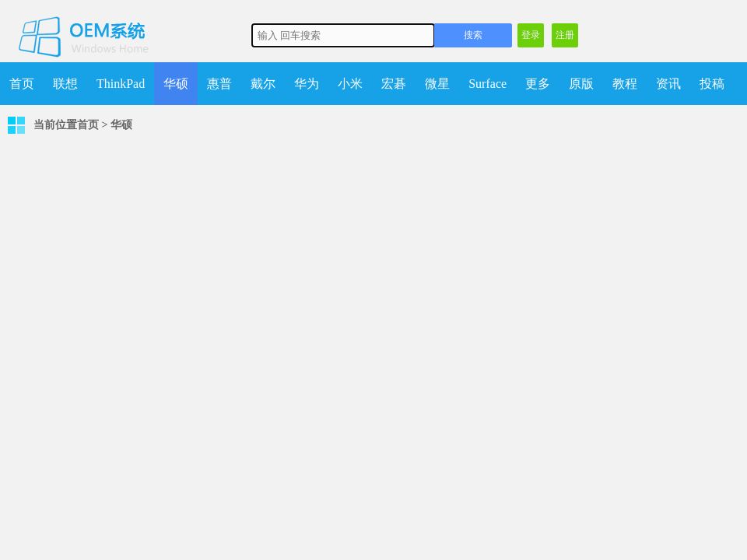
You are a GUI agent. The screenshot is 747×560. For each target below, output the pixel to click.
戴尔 (263, 84)
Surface (487, 84)
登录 (531, 35)
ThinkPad (121, 84)
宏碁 (394, 84)
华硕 (176, 84)
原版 (581, 84)
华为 (307, 84)
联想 (65, 84)
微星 (437, 84)
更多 (538, 84)
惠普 (219, 84)
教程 (625, 84)
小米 (350, 84)
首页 (22, 84)
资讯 (668, 84)
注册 (565, 35)
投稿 (712, 84)
